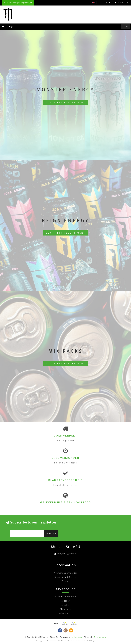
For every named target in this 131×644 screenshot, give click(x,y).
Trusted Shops (89, 641)
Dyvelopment (100, 637)
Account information (66, 597)
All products (65, 613)
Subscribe (51, 533)
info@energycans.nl (67, 554)
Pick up (65, 581)
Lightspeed (77, 637)
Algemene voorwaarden (66, 573)
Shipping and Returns (65, 577)
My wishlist (65, 609)
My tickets (66, 605)
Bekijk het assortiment (66, 102)
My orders (66, 601)
